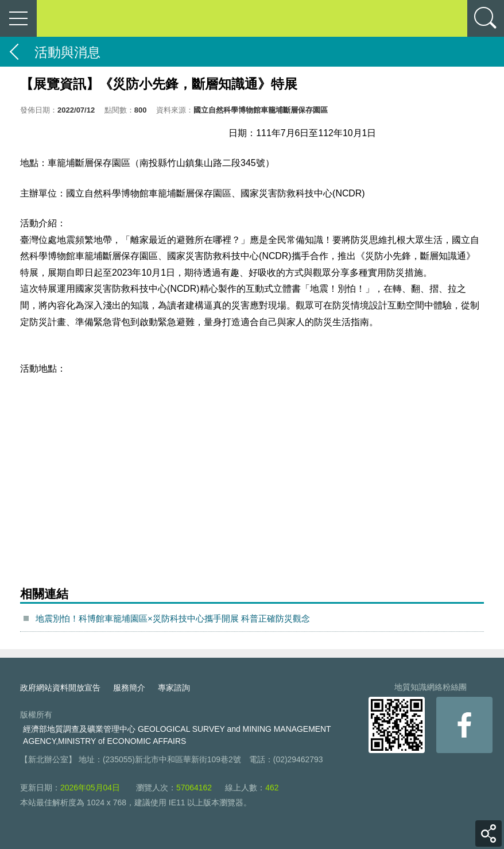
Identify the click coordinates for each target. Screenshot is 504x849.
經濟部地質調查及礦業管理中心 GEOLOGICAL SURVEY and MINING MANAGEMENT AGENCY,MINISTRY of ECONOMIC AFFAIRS (177, 735)
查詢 (486, 18)
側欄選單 (18, 18)
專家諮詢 (174, 688)
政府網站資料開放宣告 (60, 688)
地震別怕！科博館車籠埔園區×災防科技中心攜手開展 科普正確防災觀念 (173, 618)
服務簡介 (129, 688)
